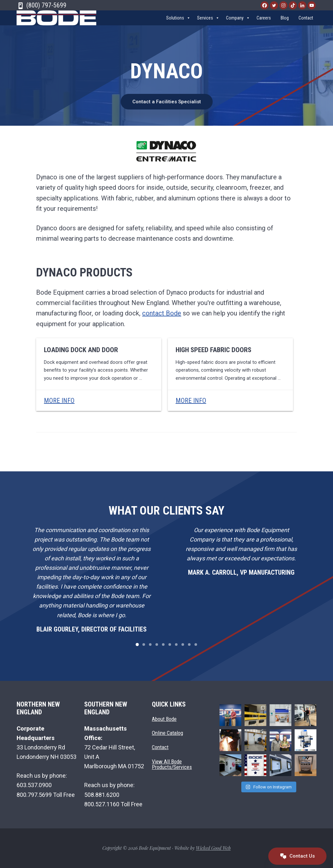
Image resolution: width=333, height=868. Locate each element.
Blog (285, 22)
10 (196, 645)
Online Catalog (167, 733)
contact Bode (162, 313)
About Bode (164, 719)
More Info (59, 401)
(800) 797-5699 (41, 5)
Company (238, 22)
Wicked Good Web (213, 848)
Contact (306, 22)
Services (208, 22)
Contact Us (297, 856)
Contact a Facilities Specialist (167, 102)
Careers (264, 22)
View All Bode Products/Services (172, 764)
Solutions (178, 22)
